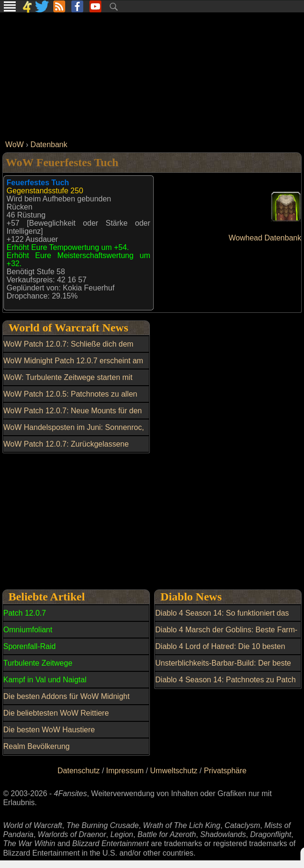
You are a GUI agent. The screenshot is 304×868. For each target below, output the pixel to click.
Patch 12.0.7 (25, 613)
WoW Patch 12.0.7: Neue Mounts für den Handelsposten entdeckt (73, 416)
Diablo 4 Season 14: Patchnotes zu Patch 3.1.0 (225, 685)
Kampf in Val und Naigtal (45, 680)
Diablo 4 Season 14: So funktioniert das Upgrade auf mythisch (222, 619)
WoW (15, 145)
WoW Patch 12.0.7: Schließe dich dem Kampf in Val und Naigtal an (69, 349)
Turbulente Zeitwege (38, 663)
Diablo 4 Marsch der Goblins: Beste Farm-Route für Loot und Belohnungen (226, 635)
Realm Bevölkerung (37, 746)
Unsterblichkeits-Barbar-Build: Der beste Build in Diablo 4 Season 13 (223, 668)
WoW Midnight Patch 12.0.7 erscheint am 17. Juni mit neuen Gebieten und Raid (73, 366)
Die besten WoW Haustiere (49, 730)
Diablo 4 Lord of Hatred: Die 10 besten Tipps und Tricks (220, 652)
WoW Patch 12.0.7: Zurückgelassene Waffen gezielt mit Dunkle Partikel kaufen (73, 449)
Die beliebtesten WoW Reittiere (56, 713)
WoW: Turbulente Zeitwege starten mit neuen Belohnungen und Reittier (68, 383)
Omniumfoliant (28, 630)
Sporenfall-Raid (29, 646)
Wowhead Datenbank (265, 238)
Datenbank (49, 145)
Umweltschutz (174, 771)
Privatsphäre (225, 771)
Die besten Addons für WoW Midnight (67, 696)
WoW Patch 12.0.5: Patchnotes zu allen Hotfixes (70, 399)
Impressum (125, 771)
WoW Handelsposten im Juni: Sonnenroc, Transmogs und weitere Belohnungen (74, 433)
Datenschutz (79, 771)
